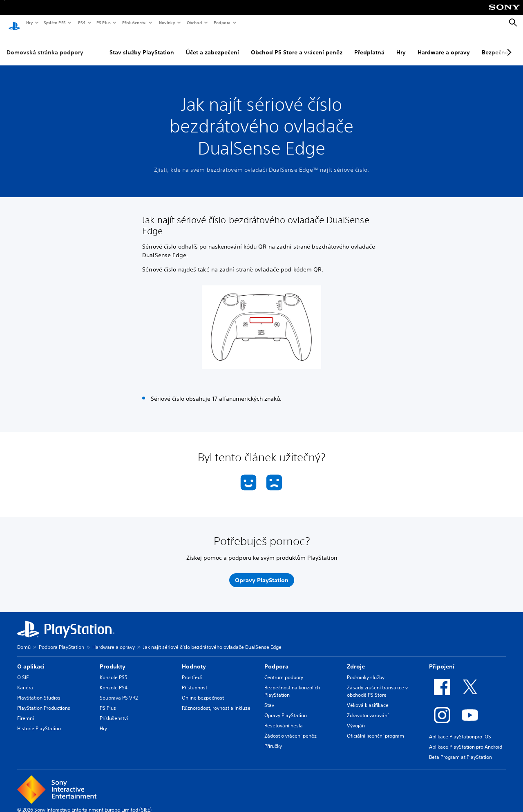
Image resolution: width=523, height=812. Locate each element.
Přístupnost (194, 680)
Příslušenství (134, 22)
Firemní (26, 711)
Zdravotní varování (368, 708)
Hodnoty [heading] (194, 659)
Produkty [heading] (113, 659)
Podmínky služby (366, 670)
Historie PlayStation (39, 721)
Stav (269, 698)
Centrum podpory (284, 670)
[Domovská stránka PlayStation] (14, 23)
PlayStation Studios (39, 690)
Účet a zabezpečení (212, 45)
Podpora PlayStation (61, 640)
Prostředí (192, 670)
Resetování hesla (284, 718)
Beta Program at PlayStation (460, 750)
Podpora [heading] (276, 659)
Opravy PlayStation (286, 708)
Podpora (222, 22)
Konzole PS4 (114, 680)
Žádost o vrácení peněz (291, 728)
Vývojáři (356, 718)
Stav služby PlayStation (142, 45)
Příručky (273, 739)
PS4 (81, 22)
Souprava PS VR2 (119, 690)
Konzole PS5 (114, 670)
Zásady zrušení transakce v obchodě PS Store (377, 684)
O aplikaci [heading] (31, 659)
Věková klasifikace (368, 698)
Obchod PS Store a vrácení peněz (297, 45)
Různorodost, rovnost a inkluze (216, 701)
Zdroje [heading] (356, 659)
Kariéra (25, 680)
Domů (24, 640)
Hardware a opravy (444, 45)
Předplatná (369, 45)
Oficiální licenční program (375, 728)
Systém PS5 (54, 22)
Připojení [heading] (442, 659)
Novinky (167, 22)
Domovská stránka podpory (45, 45)
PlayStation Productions (44, 701)
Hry (29, 22)
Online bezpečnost (203, 690)
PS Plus (103, 22)
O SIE (23, 670)
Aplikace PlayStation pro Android (466, 739)
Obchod (194, 22)
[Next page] (508, 45)
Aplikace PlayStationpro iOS (460, 729)
